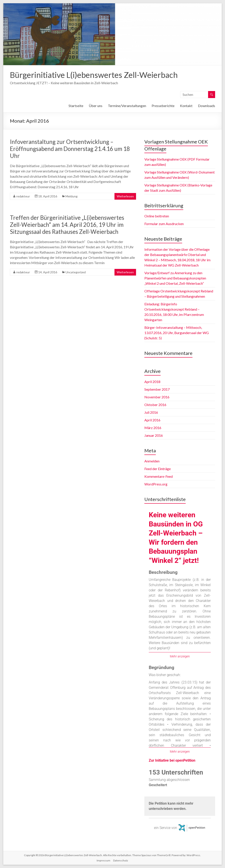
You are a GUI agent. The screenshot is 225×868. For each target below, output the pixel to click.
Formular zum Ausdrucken (164, 224)
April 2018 (152, 382)
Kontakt (186, 106)
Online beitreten (157, 216)
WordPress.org (156, 484)
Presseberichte (163, 106)
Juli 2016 (151, 412)
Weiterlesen (125, 196)
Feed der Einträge (158, 469)
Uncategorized (76, 272)
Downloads (207, 106)
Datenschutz (121, 860)
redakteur (23, 196)
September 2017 (157, 389)
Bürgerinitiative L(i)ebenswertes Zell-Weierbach (94, 75)
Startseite (76, 106)
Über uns (96, 106)
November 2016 (157, 397)
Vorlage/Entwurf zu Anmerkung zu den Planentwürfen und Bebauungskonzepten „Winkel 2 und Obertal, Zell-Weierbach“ (175, 278)
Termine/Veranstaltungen (127, 106)
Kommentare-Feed (159, 476)
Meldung (72, 196)
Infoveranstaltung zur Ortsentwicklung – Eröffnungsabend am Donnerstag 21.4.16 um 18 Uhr (70, 149)
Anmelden (152, 461)
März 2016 (153, 428)
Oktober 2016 (155, 405)
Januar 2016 (154, 435)
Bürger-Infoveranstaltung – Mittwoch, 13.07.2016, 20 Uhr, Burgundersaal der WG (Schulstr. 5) (177, 333)
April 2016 (152, 420)
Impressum (103, 860)
